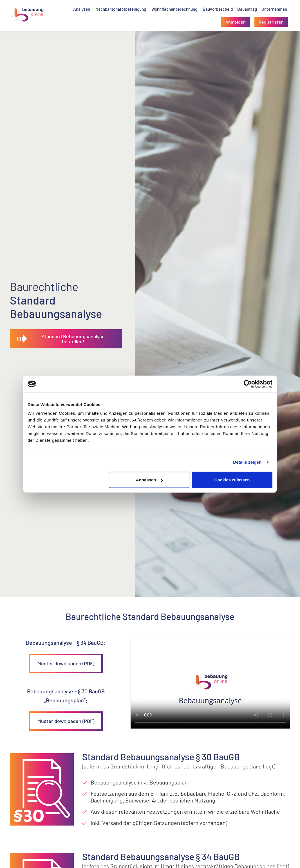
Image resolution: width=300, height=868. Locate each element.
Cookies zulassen (232, 480)
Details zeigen (247, 462)
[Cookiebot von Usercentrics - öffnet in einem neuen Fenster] (248, 384)
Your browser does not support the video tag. (210, 684)
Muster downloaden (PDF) (66, 663)
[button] (236, 22)
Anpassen (149, 480)
